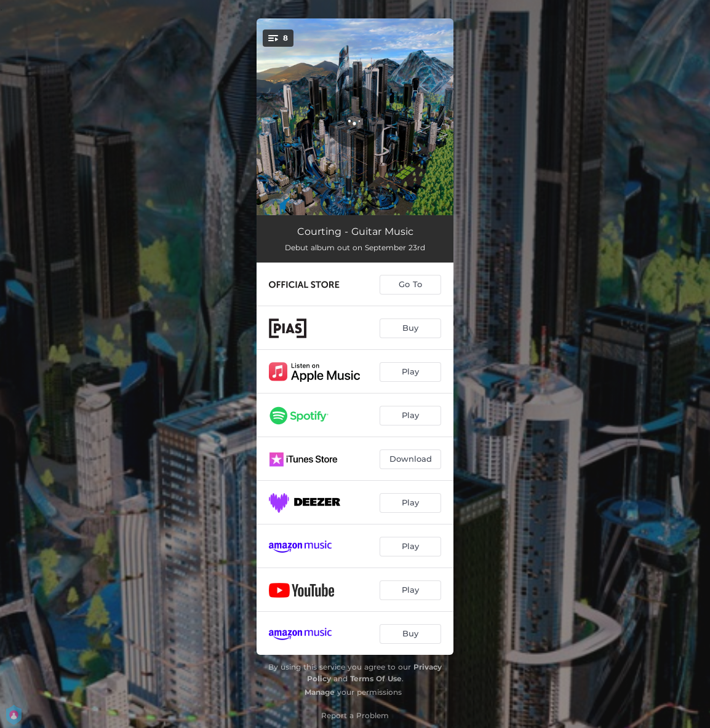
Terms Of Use (376, 679)
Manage (320, 692)
